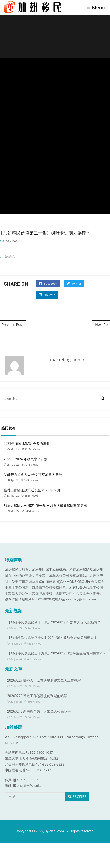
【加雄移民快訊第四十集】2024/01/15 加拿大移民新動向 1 (52, 638)
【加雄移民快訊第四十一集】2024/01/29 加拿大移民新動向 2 (54, 622)
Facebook (48, 284)
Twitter (74, 284)
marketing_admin (68, 360)
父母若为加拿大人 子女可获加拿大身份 (33, 475)
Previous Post (12, 325)
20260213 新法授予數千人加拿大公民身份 (39, 711)
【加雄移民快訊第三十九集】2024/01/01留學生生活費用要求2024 (57, 653)
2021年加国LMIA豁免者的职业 (27, 444)
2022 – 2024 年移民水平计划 (26, 459)
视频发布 (9, 257)
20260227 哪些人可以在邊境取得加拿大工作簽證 (44, 680)
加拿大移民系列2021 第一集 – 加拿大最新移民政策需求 (45, 506)
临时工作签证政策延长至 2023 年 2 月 (32, 490)
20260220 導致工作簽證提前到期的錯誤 (37, 696)
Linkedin (47, 295)
